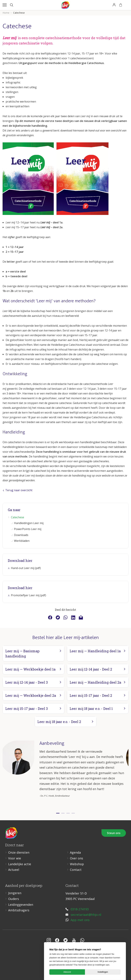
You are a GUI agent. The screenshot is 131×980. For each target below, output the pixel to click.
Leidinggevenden (21, 905)
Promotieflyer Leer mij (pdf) (28, 595)
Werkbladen (22, 541)
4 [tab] (73, 813)
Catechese (17, 517)
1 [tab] (58, 813)
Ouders (14, 899)
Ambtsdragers (19, 910)
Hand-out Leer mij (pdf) (26, 568)
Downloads (21, 535)
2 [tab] (63, 813)
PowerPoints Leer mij (28, 529)
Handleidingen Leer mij (29, 523)
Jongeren (15, 893)
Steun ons (114, 833)
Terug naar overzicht (17, 490)
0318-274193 (80, 909)
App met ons (80, 920)
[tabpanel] (65, 774)
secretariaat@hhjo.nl (86, 915)
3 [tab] (68, 813)
